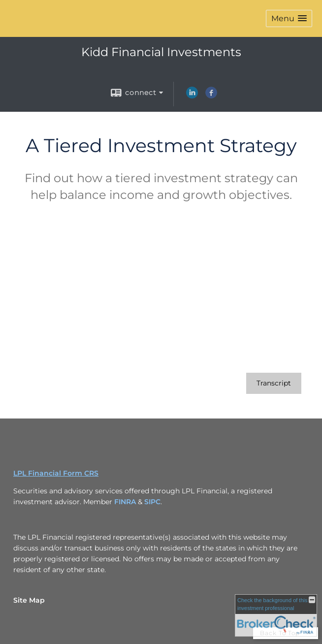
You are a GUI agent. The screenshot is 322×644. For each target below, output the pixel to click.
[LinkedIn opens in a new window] (192, 96)
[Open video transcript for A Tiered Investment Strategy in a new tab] (274, 383)
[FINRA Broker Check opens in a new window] (276, 615)
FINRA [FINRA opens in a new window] (125, 502)
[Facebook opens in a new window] (211, 96)
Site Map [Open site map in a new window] (29, 600)
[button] (289, 18)
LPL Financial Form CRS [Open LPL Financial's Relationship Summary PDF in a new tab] (56, 473)
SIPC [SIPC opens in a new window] (152, 502)
